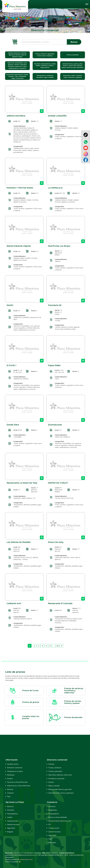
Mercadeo (52, 842)
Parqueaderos (12, 814)
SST (50, 824)
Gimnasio (11, 810)
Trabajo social (54, 828)
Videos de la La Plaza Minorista (19, 786)
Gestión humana (13, 824)
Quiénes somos (13, 764)
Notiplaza (11, 775)
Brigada (10, 832)
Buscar (74, 42)
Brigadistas (53, 810)
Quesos (51, 782)
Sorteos (10, 778)
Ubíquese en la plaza (15, 771)
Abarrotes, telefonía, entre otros (60, 775)
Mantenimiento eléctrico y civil (60, 821)
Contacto (10, 793)
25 (58, 646)
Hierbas (51, 764)
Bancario (10, 806)
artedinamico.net (26, 859)
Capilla (10, 817)
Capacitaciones (13, 821)
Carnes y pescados (55, 771)
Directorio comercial (15, 768)
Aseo (50, 839)
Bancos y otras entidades (58, 817)
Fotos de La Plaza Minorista (17, 782)
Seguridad (11, 828)
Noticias (10, 789)
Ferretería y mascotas (56, 778)
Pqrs (9, 796)
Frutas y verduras (55, 768)
